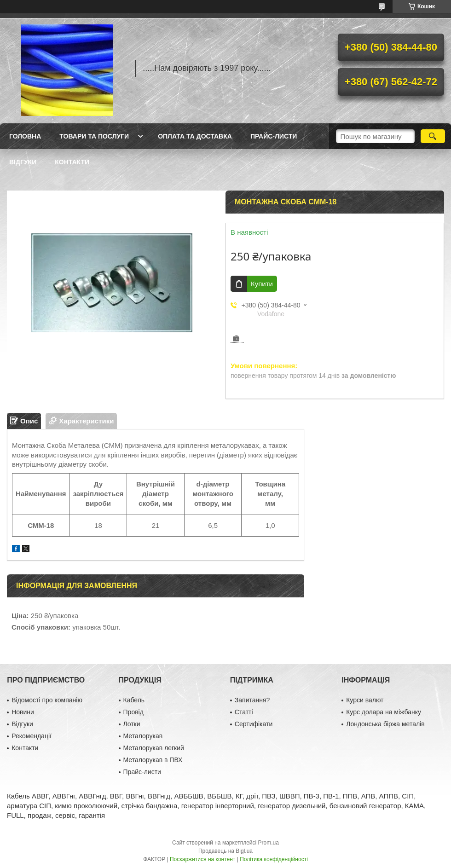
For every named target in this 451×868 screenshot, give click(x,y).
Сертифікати (254, 724)
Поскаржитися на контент (202, 859)
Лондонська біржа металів (385, 724)
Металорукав (143, 736)
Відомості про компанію (47, 700)
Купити (262, 284)
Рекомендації (32, 736)
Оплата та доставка (195, 136)
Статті (244, 712)
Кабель (134, 700)
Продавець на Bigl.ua (225, 851)
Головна (25, 136)
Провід (133, 712)
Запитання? (252, 700)
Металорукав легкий (154, 748)
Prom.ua (269, 843)
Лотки (132, 724)
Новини (23, 712)
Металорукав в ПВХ (153, 760)
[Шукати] (433, 136)
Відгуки (23, 162)
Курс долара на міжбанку (384, 712)
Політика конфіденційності (274, 859)
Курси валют (365, 700)
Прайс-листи (274, 136)
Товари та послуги (94, 136)
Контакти (72, 162)
